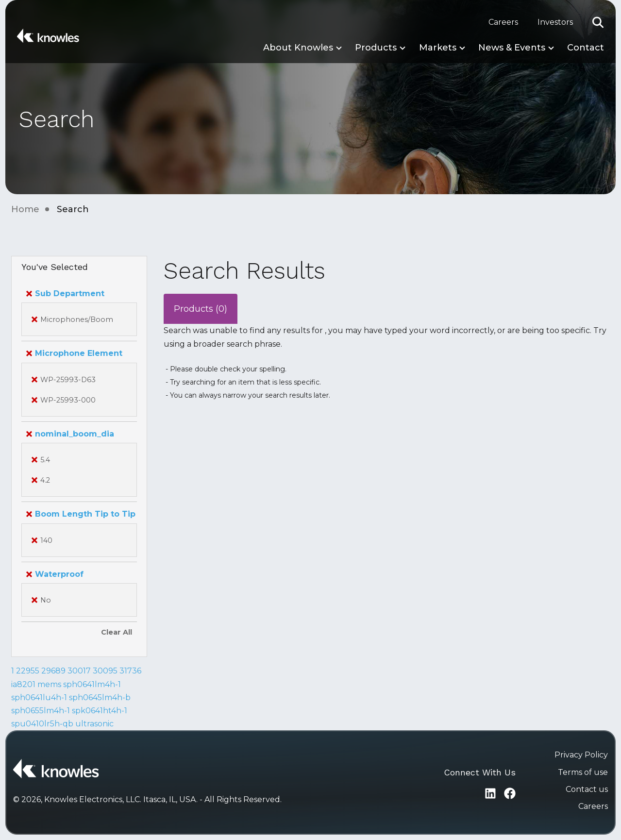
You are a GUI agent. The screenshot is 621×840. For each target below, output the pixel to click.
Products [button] (376, 48)
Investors (555, 22)
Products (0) (201, 309)
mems (49, 684)
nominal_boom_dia (70, 434)
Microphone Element (74, 353)
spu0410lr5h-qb (42, 724)
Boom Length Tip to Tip (81, 514)
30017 (79, 671)
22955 (28, 671)
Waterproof (55, 574)
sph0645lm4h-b (100, 697)
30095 (105, 671)
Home (25, 209)
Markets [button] (438, 48)
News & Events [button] (512, 48)
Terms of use (583, 772)
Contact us (587, 789)
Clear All (117, 632)
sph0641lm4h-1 (92, 684)
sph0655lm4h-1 (41, 711)
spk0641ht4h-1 (100, 711)
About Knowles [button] (298, 48)
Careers (503, 22)
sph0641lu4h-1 (39, 697)
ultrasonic (94, 724)
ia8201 (23, 684)
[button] (598, 22)
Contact (586, 48)
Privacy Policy (581, 755)
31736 (130, 671)
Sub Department (65, 294)
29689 (53, 671)
